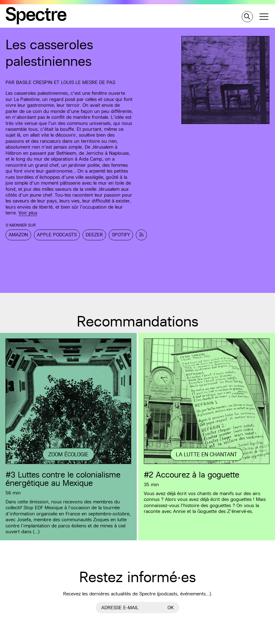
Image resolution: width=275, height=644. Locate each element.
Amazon (18, 235)
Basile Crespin (34, 82)
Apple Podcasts (57, 235)
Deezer (94, 235)
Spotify (121, 235)
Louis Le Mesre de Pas (88, 82)
